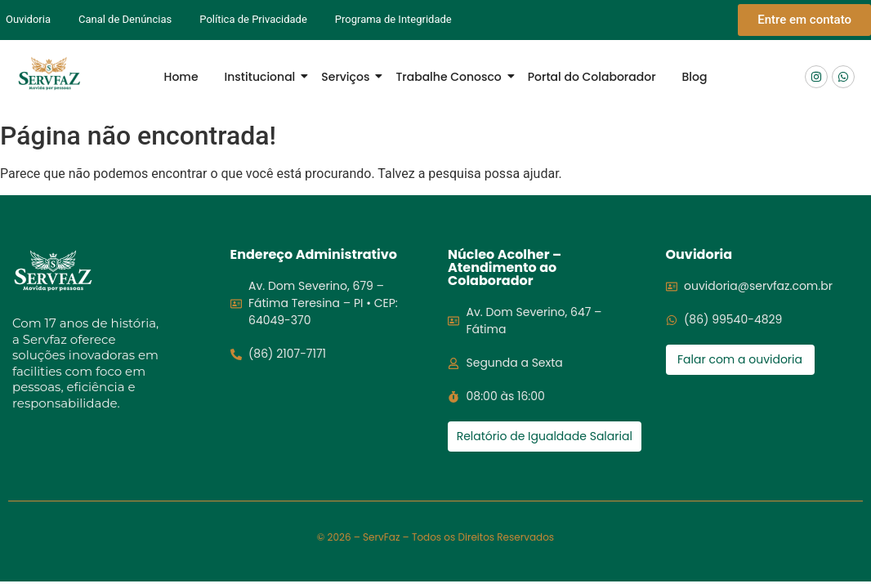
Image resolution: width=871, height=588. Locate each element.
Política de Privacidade (253, 19)
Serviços (348, 77)
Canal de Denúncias (125, 19)
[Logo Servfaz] (49, 74)
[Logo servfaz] (53, 271)
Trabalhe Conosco (451, 77)
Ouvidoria (28, 19)
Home (181, 77)
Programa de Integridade (393, 19)
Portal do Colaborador (592, 77)
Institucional (264, 77)
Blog (695, 77)
